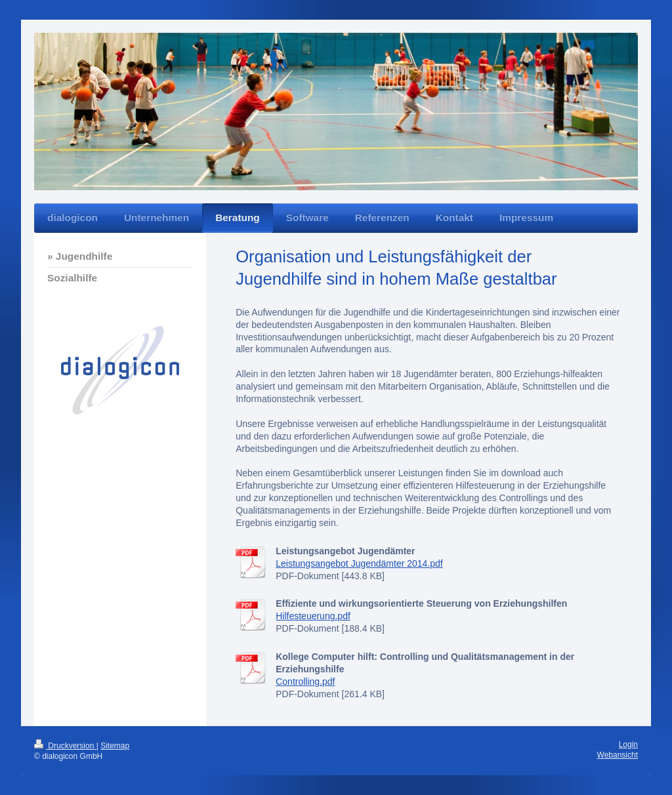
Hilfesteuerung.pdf (313, 616)
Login (628, 744)
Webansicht (618, 755)
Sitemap (115, 746)
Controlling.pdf (305, 682)
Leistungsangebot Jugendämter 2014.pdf (359, 563)
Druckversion (65, 746)
